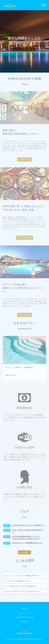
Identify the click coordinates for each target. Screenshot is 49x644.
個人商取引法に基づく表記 (24, 617)
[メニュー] (44, 5)
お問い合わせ (24, 621)
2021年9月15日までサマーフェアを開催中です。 (28, 525)
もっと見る (24, 552)
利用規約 (24, 609)
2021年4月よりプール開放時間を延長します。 (28, 543)
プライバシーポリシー (24, 613)
